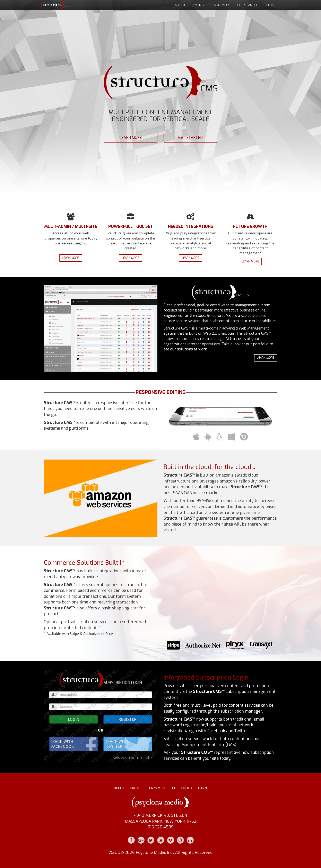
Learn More (220, 5)
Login (269, 5)
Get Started (248, 5)
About (180, 5)
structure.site (54, 5)
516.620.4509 (161, 827)
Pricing (198, 5)
